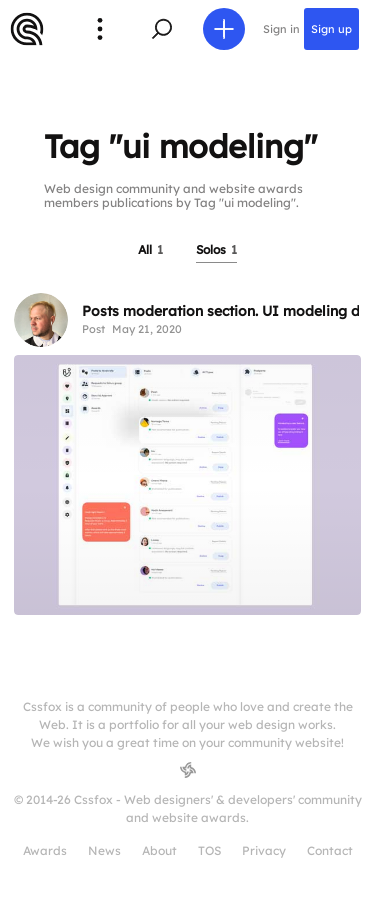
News (104, 850)
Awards (45, 850)
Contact (330, 850)
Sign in (281, 29)
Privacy (264, 850)
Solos (216, 249)
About (159, 850)
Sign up (331, 29)
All (150, 249)
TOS (209, 850)
